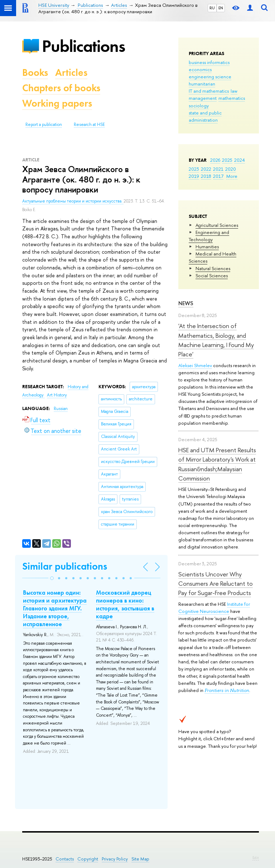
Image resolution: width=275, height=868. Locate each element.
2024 (240, 160)
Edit (256, 858)
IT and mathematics (209, 91)
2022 (206, 169)
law (234, 91)
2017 (218, 176)
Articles (71, 72)
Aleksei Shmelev (195, 365)
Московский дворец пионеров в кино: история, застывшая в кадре (125, 604)
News (186, 303)
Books (35, 72)
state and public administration (205, 116)
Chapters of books (61, 88)
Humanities (207, 247)
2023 (194, 169)
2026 (215, 160)
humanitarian (202, 84)
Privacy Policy (115, 859)
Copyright (88, 859)
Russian (61, 409)
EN (221, 8)
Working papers (57, 103)
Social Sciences (212, 275)
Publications (83, 46)
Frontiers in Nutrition (227, 690)
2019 (194, 176)
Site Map (140, 859)
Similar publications (65, 566)
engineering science (210, 77)
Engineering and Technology (209, 236)
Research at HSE (89, 125)
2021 (218, 169)
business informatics (209, 62)
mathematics (232, 98)
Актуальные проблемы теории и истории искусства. (73, 201)
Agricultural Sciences (217, 225)
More (232, 176)
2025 (227, 160)
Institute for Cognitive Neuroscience (214, 608)
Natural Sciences (213, 268)
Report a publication (44, 125)
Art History (57, 395)
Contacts (65, 859)
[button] (52, 578)
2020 (231, 169)
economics (200, 69)
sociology (199, 106)
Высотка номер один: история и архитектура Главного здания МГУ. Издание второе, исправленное (55, 608)
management (203, 98)
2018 (206, 176)
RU (212, 8)
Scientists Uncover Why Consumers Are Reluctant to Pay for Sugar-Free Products (216, 584)
